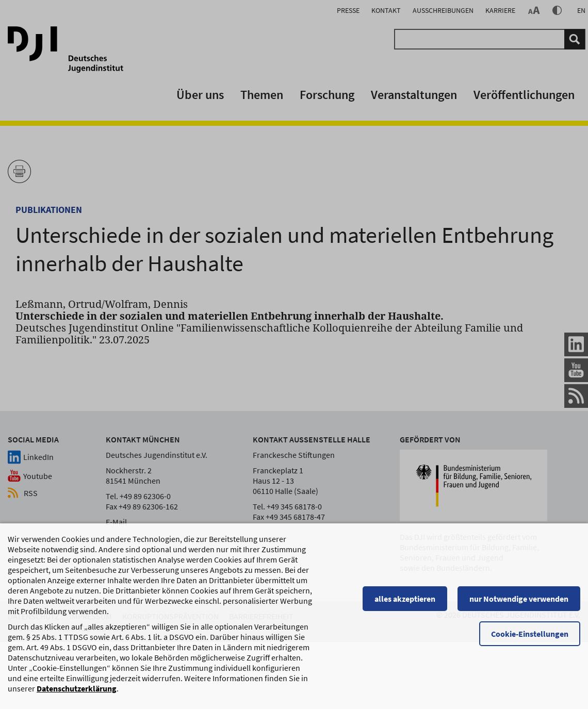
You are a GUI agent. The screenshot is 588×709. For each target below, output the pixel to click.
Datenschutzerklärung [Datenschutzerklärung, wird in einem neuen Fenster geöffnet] (77, 693)
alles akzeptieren (405, 603)
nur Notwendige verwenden (519, 603)
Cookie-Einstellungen (530, 638)
